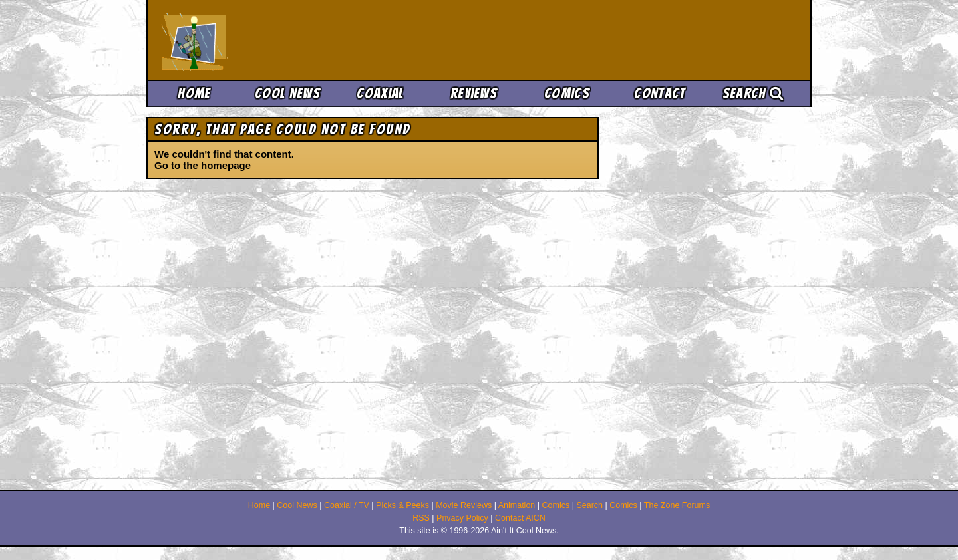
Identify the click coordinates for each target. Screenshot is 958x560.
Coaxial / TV (347, 505)
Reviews (474, 93)
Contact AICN (520, 518)
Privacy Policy (462, 518)
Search (753, 93)
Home (194, 93)
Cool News (287, 93)
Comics (567, 93)
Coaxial (380, 93)
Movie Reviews (464, 505)
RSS (421, 518)
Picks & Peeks (402, 505)
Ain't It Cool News (259, 40)
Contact (660, 93)
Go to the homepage (203, 165)
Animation (517, 505)
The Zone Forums (677, 505)
